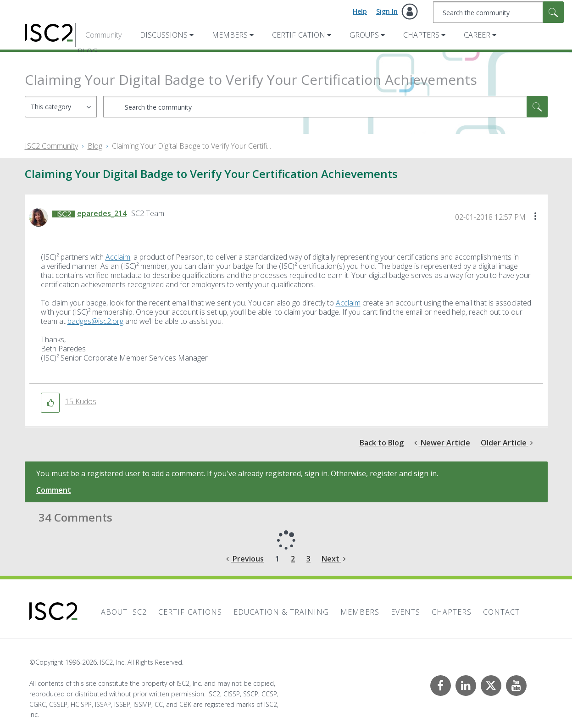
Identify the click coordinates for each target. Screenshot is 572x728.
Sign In (387, 11)
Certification (299, 35)
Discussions (164, 35)
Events (405, 612)
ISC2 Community (51, 146)
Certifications (190, 612)
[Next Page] (334, 559)
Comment (54, 490)
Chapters (421, 35)
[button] (535, 217)
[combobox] (498, 12)
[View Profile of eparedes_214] (102, 213)
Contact (501, 612)
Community (103, 35)
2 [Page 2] (293, 559)
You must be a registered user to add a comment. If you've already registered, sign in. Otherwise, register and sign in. (237, 473)
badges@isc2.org (95, 321)
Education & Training (281, 612)
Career (477, 35)
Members (230, 35)
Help (360, 11)
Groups (364, 35)
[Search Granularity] (61, 107)
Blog (95, 146)
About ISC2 (124, 612)
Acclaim (118, 257)
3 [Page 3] (308, 559)
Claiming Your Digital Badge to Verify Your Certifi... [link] (192, 146)
